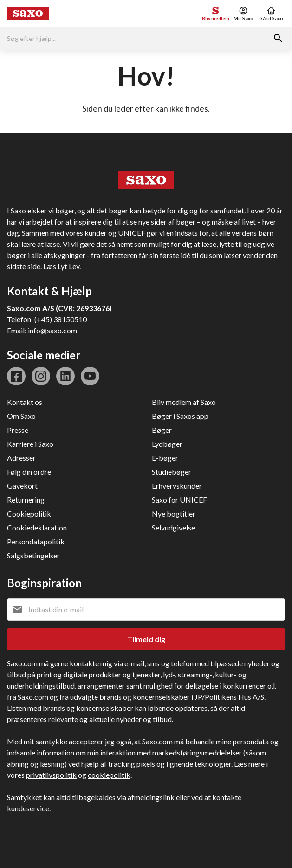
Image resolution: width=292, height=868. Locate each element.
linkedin (65, 376)
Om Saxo (21, 416)
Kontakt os (25, 402)
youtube (90, 376)
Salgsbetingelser (33, 555)
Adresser (21, 458)
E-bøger (165, 458)
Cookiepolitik (29, 514)
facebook (16, 376)
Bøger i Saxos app (180, 416)
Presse (18, 430)
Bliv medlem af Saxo (184, 402)
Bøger (162, 430)
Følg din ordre (29, 472)
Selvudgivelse (173, 527)
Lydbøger (167, 444)
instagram (41, 376)
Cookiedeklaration (37, 527)
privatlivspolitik (51, 775)
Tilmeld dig (146, 639)
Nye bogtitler (174, 514)
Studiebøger (172, 472)
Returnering (26, 500)
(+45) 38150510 (61, 319)
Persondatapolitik (36, 541)
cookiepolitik (109, 775)
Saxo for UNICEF (179, 500)
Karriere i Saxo (30, 444)
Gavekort (22, 486)
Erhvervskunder (177, 486)
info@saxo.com (52, 330)
